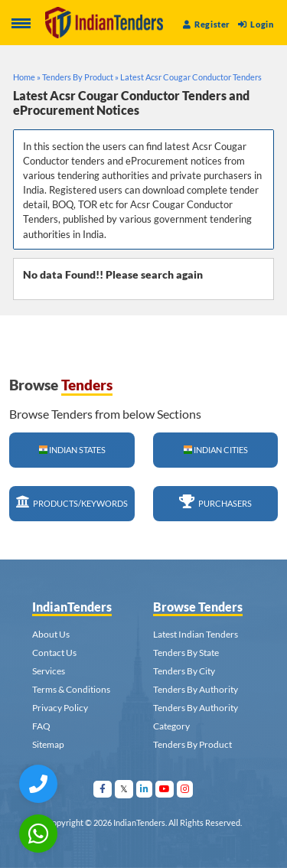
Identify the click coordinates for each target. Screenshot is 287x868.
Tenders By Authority (196, 689)
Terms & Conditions (71, 689)
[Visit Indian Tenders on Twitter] (124, 789)
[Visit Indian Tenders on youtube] (165, 789)
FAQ (41, 726)
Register (207, 24)
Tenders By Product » (80, 77)
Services (49, 671)
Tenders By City (184, 671)
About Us (51, 634)
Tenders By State (186, 653)
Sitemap (48, 744)
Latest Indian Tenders (196, 634)
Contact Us (54, 653)
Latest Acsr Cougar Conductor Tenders (191, 77)
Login (256, 24)
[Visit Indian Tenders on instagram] (185, 789)
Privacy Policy (60, 708)
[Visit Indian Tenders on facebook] (103, 789)
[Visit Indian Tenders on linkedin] (145, 789)
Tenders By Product (192, 744)
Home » (27, 77)
